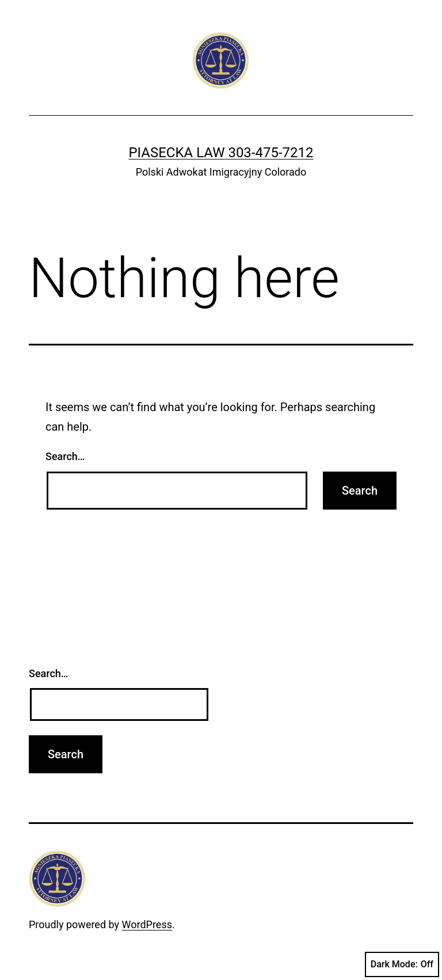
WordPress (147, 924)
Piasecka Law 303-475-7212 (221, 153)
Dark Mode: (402, 964)
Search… (65, 456)
